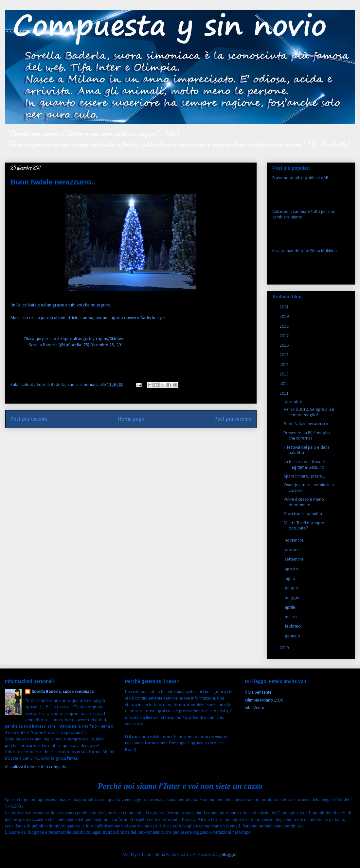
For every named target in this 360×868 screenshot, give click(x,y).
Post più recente (29, 419)
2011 (285, 394)
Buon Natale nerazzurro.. (307, 424)
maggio (293, 598)
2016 (285, 346)
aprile (290, 608)
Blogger (229, 855)
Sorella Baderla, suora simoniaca (63, 692)
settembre (295, 559)
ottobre (292, 550)
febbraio (293, 626)
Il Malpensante (258, 693)
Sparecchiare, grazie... (304, 476)
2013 (285, 374)
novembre (295, 540)
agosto (292, 569)
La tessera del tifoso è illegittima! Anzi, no (304, 465)
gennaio (293, 636)
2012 (285, 384)
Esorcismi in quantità (303, 514)
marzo (291, 617)
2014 (285, 365)
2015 (285, 355)
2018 (285, 327)
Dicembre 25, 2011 (108, 345)
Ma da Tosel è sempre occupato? (304, 526)
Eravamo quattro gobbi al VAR (300, 178)
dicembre (294, 402)
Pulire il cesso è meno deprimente (304, 502)
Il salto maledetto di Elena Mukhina (305, 251)
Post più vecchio (233, 419)
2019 (285, 317)
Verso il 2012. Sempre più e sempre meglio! (309, 412)
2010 (285, 648)
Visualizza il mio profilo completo (36, 767)
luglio (290, 579)
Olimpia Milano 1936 (264, 700)
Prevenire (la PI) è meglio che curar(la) (307, 436)
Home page (131, 419)
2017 (285, 336)
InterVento (255, 708)
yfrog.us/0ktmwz (108, 339)
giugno (292, 588)
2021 (285, 307)
